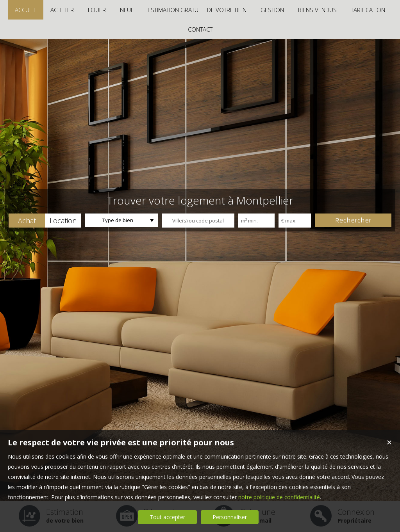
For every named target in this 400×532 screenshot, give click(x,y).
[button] (27, 221)
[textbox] (198, 221)
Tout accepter (167, 517)
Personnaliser (230, 517)
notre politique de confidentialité (279, 497)
